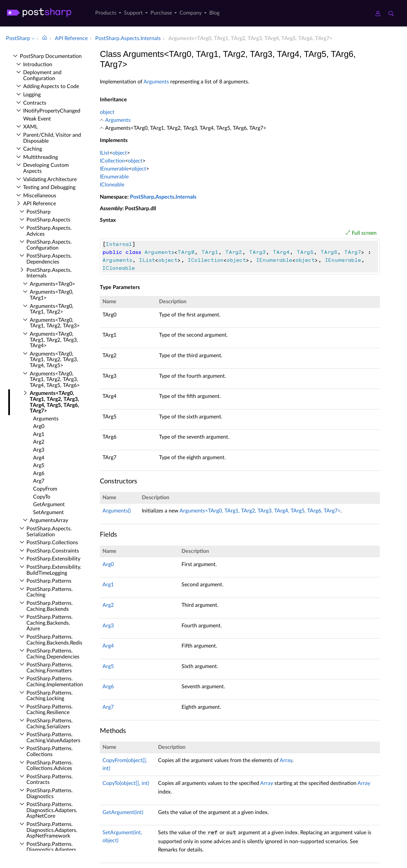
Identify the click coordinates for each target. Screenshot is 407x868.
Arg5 (39, 465)
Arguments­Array (49, 520)
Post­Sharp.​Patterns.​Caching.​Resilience (50, 710)
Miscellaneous (40, 196)
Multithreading (41, 157)
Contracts (35, 103)
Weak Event (37, 119)
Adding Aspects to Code (51, 86)
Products (106, 13)
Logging (32, 95)
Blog (214, 13)
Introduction (38, 65)
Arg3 (39, 450)
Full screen (364, 233)
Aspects (165, 197)
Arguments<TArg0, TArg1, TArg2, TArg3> (55, 323)
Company (191, 13)
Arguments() (117, 511)
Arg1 (39, 434)
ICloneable (112, 185)
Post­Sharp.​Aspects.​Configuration (49, 245)
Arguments (46, 419)
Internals (186, 197)
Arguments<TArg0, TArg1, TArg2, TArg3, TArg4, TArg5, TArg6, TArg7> (260, 511)
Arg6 (39, 473)
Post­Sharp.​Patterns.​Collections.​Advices (50, 766)
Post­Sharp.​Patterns (49, 581)
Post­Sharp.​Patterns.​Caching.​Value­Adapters (53, 738)
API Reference (40, 204)
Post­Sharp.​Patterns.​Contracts (50, 780)
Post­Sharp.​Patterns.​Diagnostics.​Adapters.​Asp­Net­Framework (52, 830)
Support (133, 13)
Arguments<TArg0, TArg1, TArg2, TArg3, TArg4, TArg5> (54, 360)
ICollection (112, 161)
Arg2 (39, 442)
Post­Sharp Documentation (51, 56)
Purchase (161, 13)
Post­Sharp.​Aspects (48, 220)
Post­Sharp (39, 212)
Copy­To (42, 497)
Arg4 (39, 458)
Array (286, 760)
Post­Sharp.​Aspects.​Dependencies (49, 259)
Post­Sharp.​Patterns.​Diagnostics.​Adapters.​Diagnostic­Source (52, 850)
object (107, 112)
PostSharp (142, 197)
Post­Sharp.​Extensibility (53, 559)
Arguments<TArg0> (52, 284)
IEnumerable (114, 169)
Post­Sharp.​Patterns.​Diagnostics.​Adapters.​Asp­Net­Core (52, 810)
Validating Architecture (50, 179)
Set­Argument (48, 512)
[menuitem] (107, 14)
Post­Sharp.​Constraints (53, 551)
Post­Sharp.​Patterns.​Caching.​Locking (50, 696)
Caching (33, 149)
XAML (30, 127)
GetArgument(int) (123, 812)
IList (105, 153)
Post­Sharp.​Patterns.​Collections (50, 751)
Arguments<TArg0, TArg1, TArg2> (52, 309)
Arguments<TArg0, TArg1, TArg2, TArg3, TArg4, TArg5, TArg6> (55, 380)
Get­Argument (49, 505)
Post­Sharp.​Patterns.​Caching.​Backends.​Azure (50, 623)
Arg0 (39, 426)
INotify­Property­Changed (52, 111)
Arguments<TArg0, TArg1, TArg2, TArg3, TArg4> (54, 340)
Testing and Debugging (49, 187)
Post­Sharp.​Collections (52, 543)
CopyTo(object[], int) (126, 783)
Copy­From (45, 489)
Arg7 (39, 481)
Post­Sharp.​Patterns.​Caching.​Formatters (50, 668)
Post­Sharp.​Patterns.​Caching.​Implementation (55, 682)
